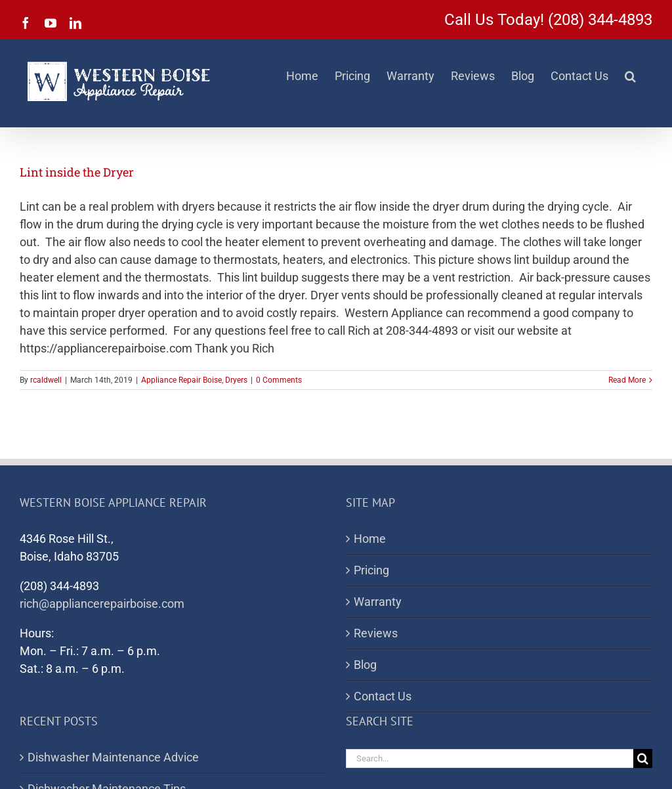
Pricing (371, 570)
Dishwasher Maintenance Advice (113, 757)
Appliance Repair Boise (181, 380)
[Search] (643, 758)
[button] (630, 76)
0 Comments (279, 380)
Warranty (378, 602)
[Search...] (490, 758)
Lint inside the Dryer (77, 172)
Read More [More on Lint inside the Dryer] (627, 380)
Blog (365, 665)
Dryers (236, 380)
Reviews (376, 633)
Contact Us (383, 696)
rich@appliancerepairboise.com (102, 604)
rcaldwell (46, 380)
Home (370, 539)
